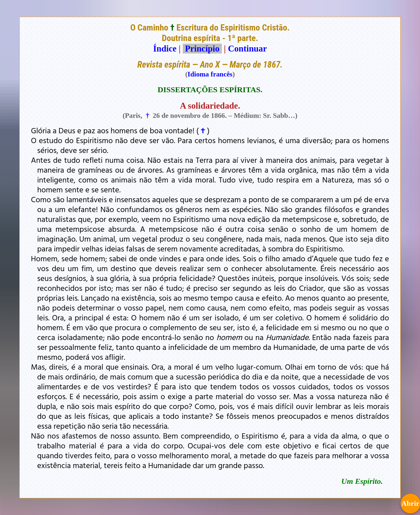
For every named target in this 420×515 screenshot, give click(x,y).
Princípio (202, 49)
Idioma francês (210, 74)
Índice (165, 49)
